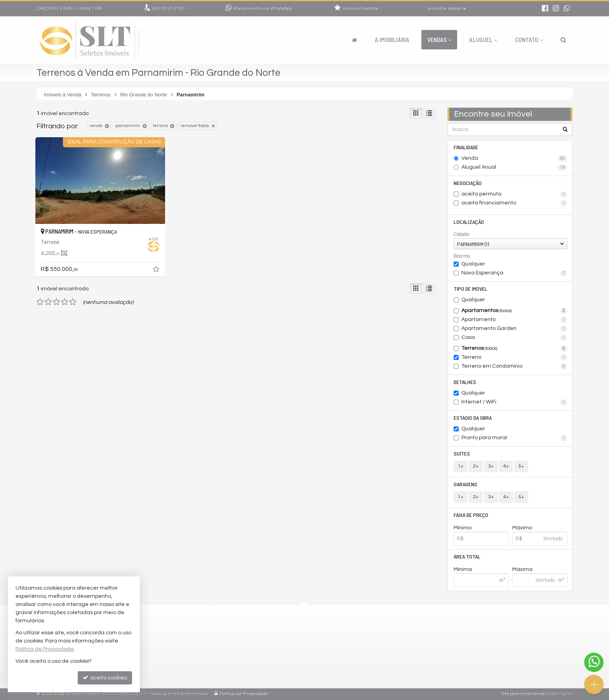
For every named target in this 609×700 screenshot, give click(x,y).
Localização (469, 222)
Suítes (462, 453)
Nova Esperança (514, 273)
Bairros (462, 256)
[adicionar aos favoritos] (157, 271)
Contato (529, 39)
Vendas (439, 39)
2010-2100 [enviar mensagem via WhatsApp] (169, 9)
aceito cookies (105, 678)
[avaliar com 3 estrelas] (57, 302)
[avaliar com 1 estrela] (40, 302)
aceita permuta (514, 194)
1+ (461, 466)
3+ (491, 466)
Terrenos (514, 349)
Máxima (522, 569)
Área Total (467, 556)
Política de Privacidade (244, 694)
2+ (476, 466)
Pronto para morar (514, 438)
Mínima (463, 569)
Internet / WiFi (514, 402)
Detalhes (465, 382)
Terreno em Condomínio (514, 367)
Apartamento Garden (514, 329)
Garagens (465, 484)
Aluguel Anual (514, 168)
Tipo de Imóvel (471, 289)
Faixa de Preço (471, 515)
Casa (514, 338)
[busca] (563, 40)
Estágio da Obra (473, 418)
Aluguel (483, 39)
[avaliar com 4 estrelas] (65, 302)
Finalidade (466, 147)
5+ (521, 466)
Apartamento (514, 320)
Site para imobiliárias (523, 694)
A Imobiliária (392, 39)
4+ (506, 466)
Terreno (514, 358)
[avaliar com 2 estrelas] (48, 302)
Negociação (468, 183)
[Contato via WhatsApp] (594, 662)
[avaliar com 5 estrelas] (73, 302)
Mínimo (463, 528)
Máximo (522, 528)
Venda (514, 159)
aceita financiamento (514, 203)
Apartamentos (514, 311)
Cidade (462, 234)
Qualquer (473, 264)
